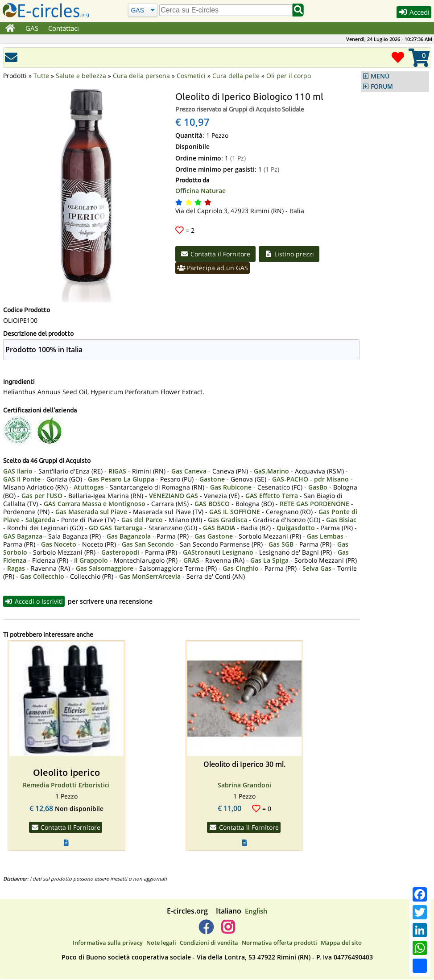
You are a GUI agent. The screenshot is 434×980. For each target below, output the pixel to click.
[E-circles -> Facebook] (206, 931)
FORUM (382, 86)
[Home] (10, 29)
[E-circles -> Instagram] (228, 931)
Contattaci (64, 28)
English (256, 912)
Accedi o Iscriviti (35, 601)
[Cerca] (143, 10)
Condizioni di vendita (209, 943)
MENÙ (380, 76)
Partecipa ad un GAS (213, 269)
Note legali (161, 943)
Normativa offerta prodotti (279, 943)
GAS (32, 28)
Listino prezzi (291, 254)
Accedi (413, 13)
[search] (226, 10)
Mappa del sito (341, 943)
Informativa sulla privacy (108, 943)
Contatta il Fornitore (217, 254)
